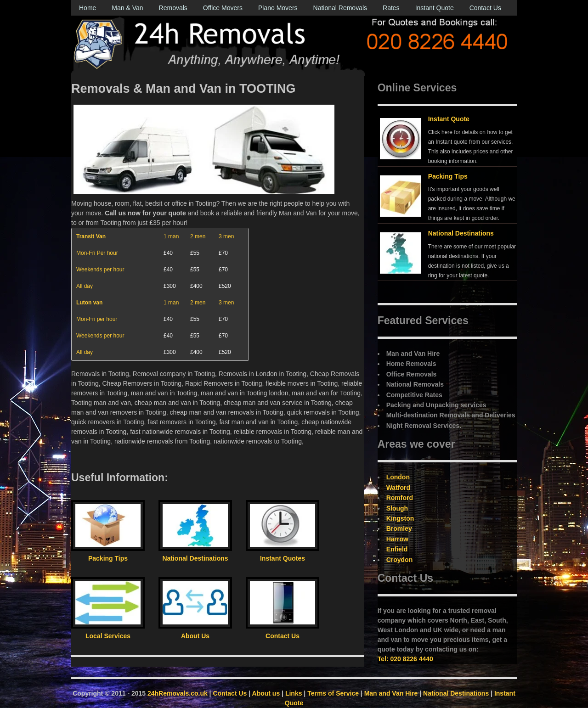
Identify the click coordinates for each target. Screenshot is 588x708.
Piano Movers (278, 8)
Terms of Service (333, 693)
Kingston (400, 518)
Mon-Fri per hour (97, 319)
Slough (397, 508)
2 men (198, 236)
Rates (391, 8)
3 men (226, 236)
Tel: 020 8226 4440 (405, 659)
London (398, 477)
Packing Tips (448, 176)
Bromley (399, 528)
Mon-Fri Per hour (97, 253)
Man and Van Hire (391, 693)
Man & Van (127, 8)
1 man (171, 236)
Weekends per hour (100, 270)
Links (294, 693)
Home (88, 8)
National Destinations (461, 233)
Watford (398, 488)
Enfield (397, 549)
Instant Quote (435, 8)
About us (266, 693)
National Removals (340, 8)
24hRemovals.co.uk (178, 693)
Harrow (397, 539)
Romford (400, 498)
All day (85, 286)
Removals (173, 8)
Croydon (400, 560)
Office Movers (223, 8)
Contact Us (485, 8)
